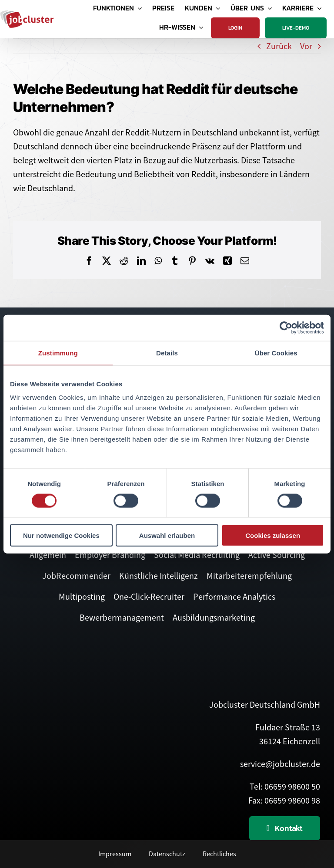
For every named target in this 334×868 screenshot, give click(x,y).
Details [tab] (167, 353)
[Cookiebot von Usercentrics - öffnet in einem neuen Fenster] (286, 328)
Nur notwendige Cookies (61, 535)
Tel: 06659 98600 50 (285, 786)
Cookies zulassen (273, 535)
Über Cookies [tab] (276, 353)
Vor (306, 46)
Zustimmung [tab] (58, 353)
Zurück (279, 46)
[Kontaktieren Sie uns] (285, 828)
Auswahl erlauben (167, 535)
